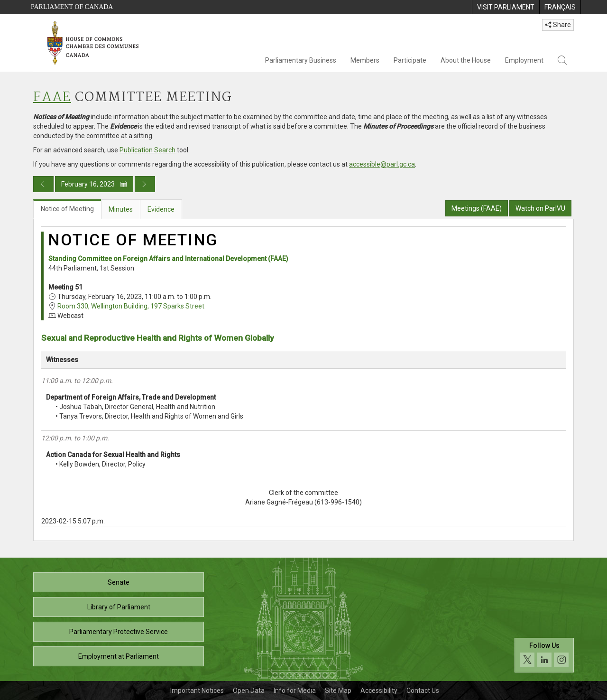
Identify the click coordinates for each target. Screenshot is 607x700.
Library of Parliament (119, 607)
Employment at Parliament (119, 656)
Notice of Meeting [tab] (67, 209)
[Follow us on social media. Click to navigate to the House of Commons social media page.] (544, 655)
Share (558, 25)
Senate (119, 582)
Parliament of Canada (72, 7)
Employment (524, 60)
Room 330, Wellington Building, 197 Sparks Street (131, 306)
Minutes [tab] (121, 209)
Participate (410, 60)
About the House (466, 60)
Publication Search (147, 150)
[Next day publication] (145, 184)
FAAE (52, 98)
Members (365, 60)
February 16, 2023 (94, 184)
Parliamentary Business (301, 60)
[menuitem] (506, 7)
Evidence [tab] (161, 209)
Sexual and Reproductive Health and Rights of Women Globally (157, 338)
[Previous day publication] (43, 184)
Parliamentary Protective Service (119, 632)
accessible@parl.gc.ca (382, 164)
